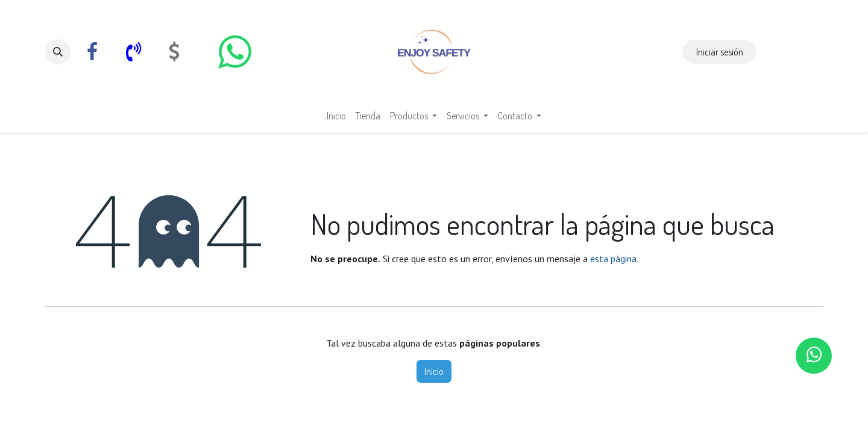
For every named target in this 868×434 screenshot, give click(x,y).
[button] (58, 52)
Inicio (434, 371)
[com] (174, 52)
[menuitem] (336, 116)
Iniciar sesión (720, 52)
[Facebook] (92, 52)
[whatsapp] (234, 52)
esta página (613, 259)
